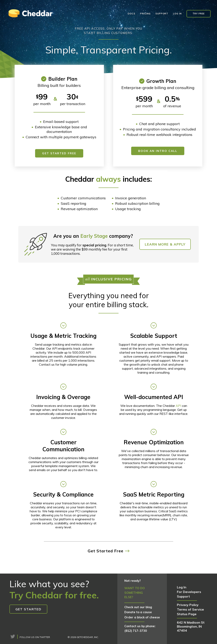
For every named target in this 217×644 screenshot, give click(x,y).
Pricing (145, 14)
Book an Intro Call (158, 151)
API (178, 406)
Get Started (28, 609)
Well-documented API (154, 397)
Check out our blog (138, 607)
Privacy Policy (188, 605)
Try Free (199, 14)
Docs (132, 14)
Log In (177, 14)
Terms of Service (190, 609)
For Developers (189, 592)
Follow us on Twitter (35, 637)
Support (162, 14)
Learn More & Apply (165, 244)
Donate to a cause (138, 612)
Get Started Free (59, 153)
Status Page (187, 614)
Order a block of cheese (142, 617)
